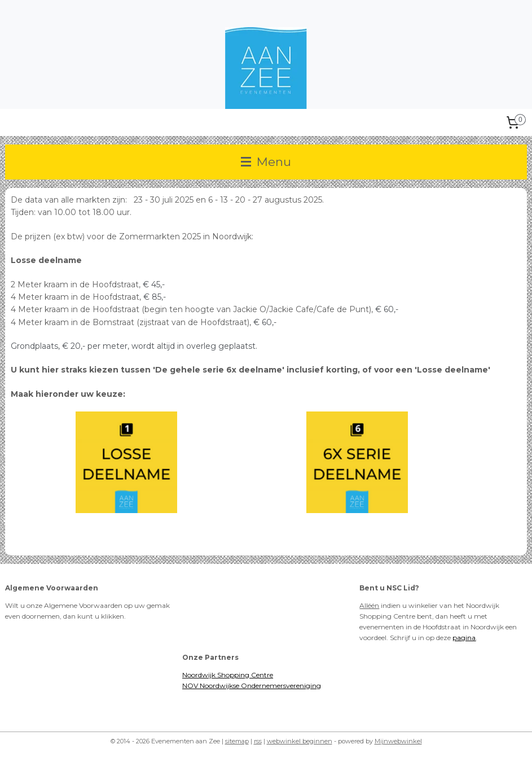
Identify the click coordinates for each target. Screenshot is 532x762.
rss (258, 741)
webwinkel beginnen (300, 741)
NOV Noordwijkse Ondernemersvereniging (252, 686)
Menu (266, 162)
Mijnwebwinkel (398, 741)
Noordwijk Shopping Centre (228, 675)
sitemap (237, 741)
